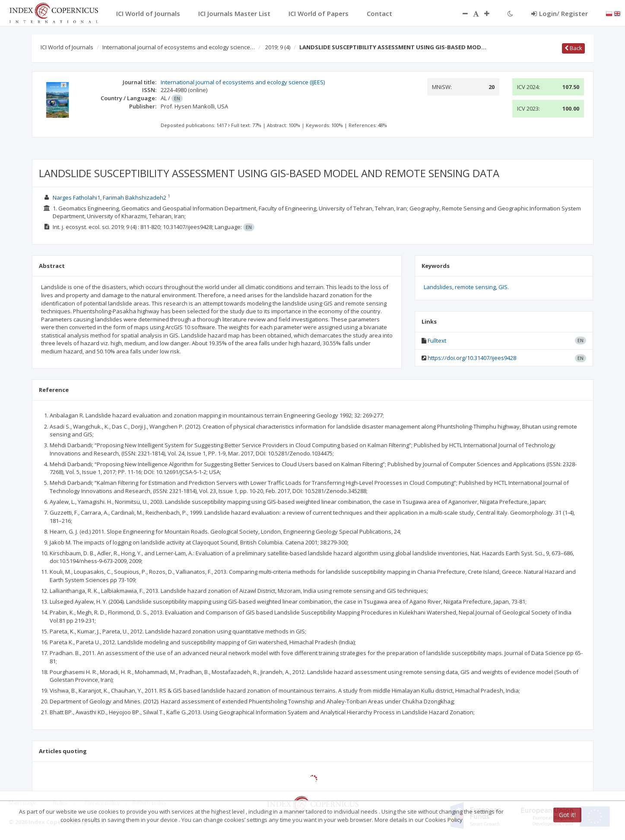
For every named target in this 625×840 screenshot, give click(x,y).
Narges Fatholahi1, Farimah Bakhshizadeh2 (109, 197)
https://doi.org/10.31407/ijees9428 (472, 358)
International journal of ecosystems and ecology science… (179, 47)
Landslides (438, 287)
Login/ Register (560, 13)
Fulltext (437, 340)
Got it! (567, 815)
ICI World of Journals (67, 47)
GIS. (504, 287)
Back (573, 48)
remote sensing (475, 287)
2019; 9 (278, 47)
